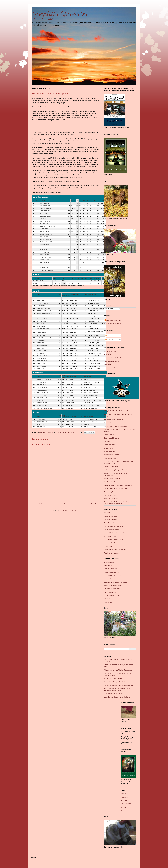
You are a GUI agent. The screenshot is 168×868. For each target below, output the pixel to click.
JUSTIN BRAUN (45, 244)
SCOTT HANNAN (45, 247)
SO (82, 278)
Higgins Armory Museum (112, 530)
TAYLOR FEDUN (41, 395)
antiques (124, 794)
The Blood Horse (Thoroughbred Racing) (118, 489)
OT (78, 278)
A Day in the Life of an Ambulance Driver (117, 411)
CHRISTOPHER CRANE (44, 308)
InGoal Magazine (110, 451)
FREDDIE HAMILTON (46, 270)
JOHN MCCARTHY (46, 260)
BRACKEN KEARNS (46, 257)
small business (126, 804)
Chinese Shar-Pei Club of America (115, 426)
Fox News (107, 441)
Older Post (94, 504)
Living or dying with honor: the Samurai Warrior (120, 685)
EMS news (107, 354)
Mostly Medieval (109, 543)
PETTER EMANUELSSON (44, 313)
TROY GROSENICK (42, 422)
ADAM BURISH (45, 268)
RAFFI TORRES (45, 252)
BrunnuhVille (108, 565)
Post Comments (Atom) (71, 511)
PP (87, 201)
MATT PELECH (45, 262)
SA (86, 278)
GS (59, 278)
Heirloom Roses (109, 445)
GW (94, 201)
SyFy (122, 810)
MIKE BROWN (44, 255)
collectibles (124, 797)
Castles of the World (111, 516)
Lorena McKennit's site (111, 596)
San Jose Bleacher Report (113, 482)
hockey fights (108, 448)
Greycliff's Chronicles (60, 15)
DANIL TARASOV (42, 358)
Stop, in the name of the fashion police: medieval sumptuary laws (117, 689)
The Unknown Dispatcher (112, 368)
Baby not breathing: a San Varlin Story (117, 682)
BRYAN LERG (41, 335)
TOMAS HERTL (45, 224)
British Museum (109, 513)
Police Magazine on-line (112, 361)
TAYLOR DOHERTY (42, 393)
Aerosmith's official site (112, 572)
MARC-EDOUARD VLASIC (48, 226)
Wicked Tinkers (109, 602)
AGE (86, 295)
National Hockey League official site (116, 470)
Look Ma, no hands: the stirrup (114, 694)
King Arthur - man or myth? (113, 678)
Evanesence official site (112, 589)
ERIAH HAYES (44, 265)
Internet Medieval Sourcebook (114, 533)
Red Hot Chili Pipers (111, 569)
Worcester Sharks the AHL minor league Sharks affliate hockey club (117, 503)
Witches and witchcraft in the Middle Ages (118, 670)
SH (91, 201)
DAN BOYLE (44, 219)
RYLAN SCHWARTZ (42, 351)
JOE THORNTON (45, 206)
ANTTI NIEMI (39, 281)
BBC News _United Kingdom (114, 419)
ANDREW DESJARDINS (47, 242)
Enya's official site (110, 592)
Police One (108, 365)
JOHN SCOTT (41, 353)
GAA (69, 278)
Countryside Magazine (111, 438)
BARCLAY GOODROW (43, 316)
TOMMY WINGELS (46, 216)
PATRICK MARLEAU (46, 208)
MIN (64, 278)
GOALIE (38, 278)
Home (66, 504)
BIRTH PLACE (92, 295)
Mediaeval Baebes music (112, 575)
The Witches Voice (110, 495)
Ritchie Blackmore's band (112, 599)
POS (37, 201)
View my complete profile (112, 323)
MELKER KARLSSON (43, 329)
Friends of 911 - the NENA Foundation (117, 358)
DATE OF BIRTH (75, 295)
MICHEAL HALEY (42, 319)
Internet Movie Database (112, 455)
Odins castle (108, 546)
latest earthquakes (110, 458)
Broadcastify (108, 423)
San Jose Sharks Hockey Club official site (118, 485)
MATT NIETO (44, 229)
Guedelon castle (109, 523)
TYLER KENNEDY (45, 239)
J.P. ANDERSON (41, 419)
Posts (108, 336)
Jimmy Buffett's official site (113, 586)
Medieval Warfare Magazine (113, 540)
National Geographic (111, 467)
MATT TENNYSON (42, 406)
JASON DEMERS (45, 221)
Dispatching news (110, 351)
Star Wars (124, 807)
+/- (80, 201)
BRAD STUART (45, 250)
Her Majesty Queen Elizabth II (114, 526)
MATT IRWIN (44, 237)
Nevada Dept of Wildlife (112, 478)
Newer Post (38, 504)
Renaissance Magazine (112, 553)
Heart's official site (110, 579)
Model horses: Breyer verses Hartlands (117, 697)
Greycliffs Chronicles (114, 320)
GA (91, 278)
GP (69, 201)
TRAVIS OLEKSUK (42, 345)
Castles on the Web (110, 520)
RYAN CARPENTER (42, 303)
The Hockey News (110, 492)
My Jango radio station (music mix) (116, 582)
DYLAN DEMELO (42, 387)
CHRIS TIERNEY (41, 364)
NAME (38, 295)
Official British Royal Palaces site (115, 550)
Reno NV (124, 800)
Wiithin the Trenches (111, 499)
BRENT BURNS (45, 214)
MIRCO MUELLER (42, 403)
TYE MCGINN (41, 340)
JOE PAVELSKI (45, 203)
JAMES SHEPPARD (46, 234)
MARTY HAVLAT (45, 232)
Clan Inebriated (109, 435)
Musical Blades (109, 562)
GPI (54, 278)
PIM (84, 201)
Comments (110, 340)
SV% (95, 278)
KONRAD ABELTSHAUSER (45, 380)
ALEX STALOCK (40, 283)
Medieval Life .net (110, 536)
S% (103, 201)
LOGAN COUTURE (46, 211)
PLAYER (43, 201)
